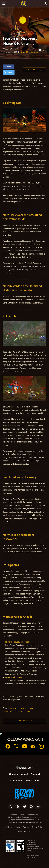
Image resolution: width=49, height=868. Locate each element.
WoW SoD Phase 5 (28, 708)
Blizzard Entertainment (30, 52)
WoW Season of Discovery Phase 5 (18, 711)
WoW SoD (14, 708)
